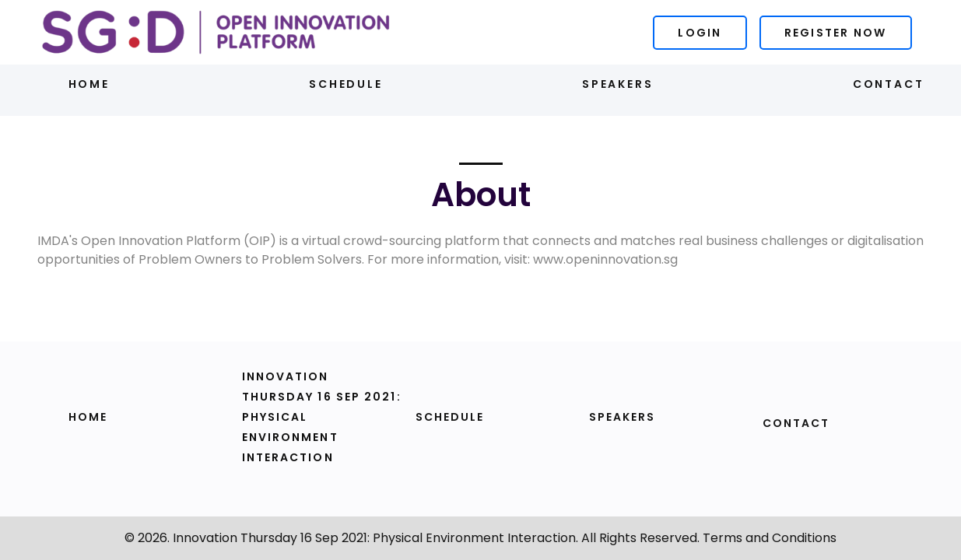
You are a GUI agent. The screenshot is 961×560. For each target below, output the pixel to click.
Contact (889, 84)
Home (89, 84)
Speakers (617, 84)
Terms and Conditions (770, 538)
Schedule (345, 84)
